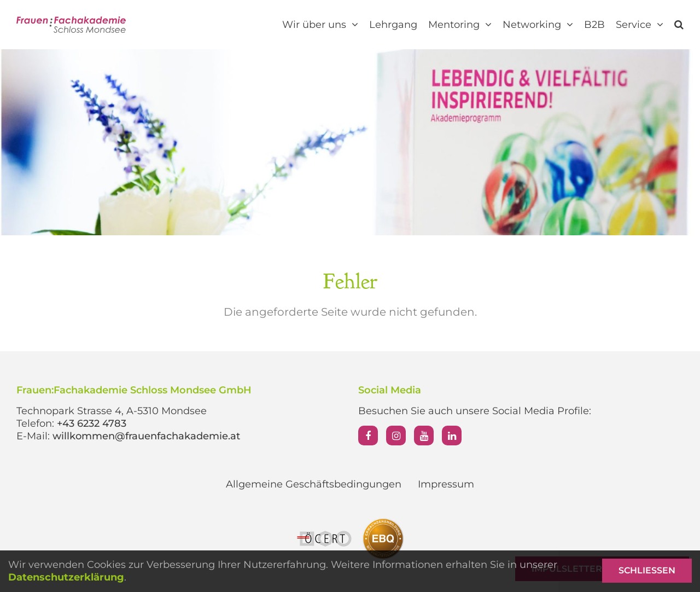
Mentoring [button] (460, 25)
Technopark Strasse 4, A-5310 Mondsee (112, 411)
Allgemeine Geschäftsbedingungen (314, 484)
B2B (594, 25)
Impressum (446, 484)
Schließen (647, 570)
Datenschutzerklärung (66, 577)
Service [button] (640, 25)
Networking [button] (538, 25)
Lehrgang (393, 25)
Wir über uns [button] (320, 25)
